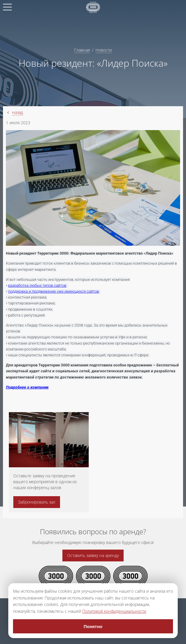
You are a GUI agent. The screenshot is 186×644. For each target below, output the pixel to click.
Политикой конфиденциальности (114, 611)
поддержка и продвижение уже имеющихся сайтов (53, 291)
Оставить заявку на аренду (93, 555)
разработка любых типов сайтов (37, 285)
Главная (82, 50)
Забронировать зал (37, 502)
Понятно (93, 626)
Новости (104, 50)
